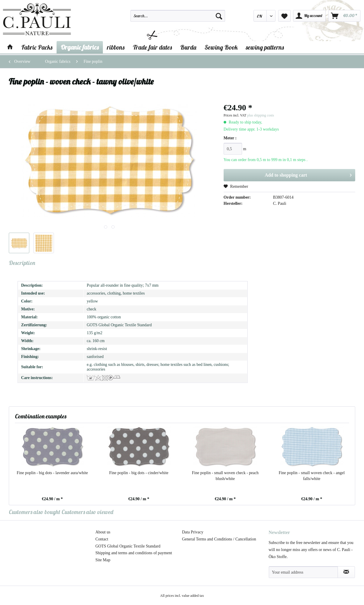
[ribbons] (116, 47)
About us (103, 532)
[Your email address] (303, 572)
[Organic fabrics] (80, 47)
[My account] (309, 16)
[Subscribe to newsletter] (346, 572)
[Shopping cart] (344, 16)
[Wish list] (284, 16)
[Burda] (188, 47)
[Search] (219, 16)
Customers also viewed (87, 512)
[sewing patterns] (265, 47)
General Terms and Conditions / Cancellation (219, 539)
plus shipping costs (260, 115)
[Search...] (178, 16)
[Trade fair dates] (152, 47)
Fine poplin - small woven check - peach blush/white (225, 476)
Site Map (103, 560)
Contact (102, 539)
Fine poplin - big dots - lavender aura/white (52, 473)
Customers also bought (35, 512)
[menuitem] (178, 18)
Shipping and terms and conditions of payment (134, 553)
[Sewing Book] (221, 47)
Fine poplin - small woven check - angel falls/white (312, 476)
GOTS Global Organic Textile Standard (128, 546)
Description (22, 263)
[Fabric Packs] (37, 47)
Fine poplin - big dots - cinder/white (139, 473)
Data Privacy (193, 532)
